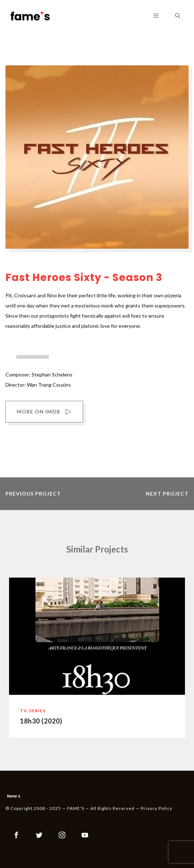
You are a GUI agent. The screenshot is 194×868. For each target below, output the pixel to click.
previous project (33, 494)
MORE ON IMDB (44, 412)
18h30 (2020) (41, 721)
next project (167, 494)
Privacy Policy (156, 808)
